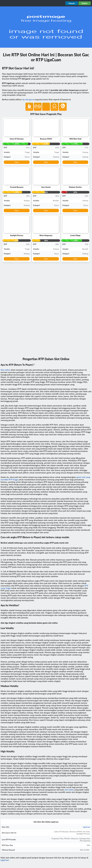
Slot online (5, 370)
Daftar (85, 3)
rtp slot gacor (28, 99)
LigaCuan (87, 827)
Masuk (72, 3)
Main (17, 162)
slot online (69, 790)
